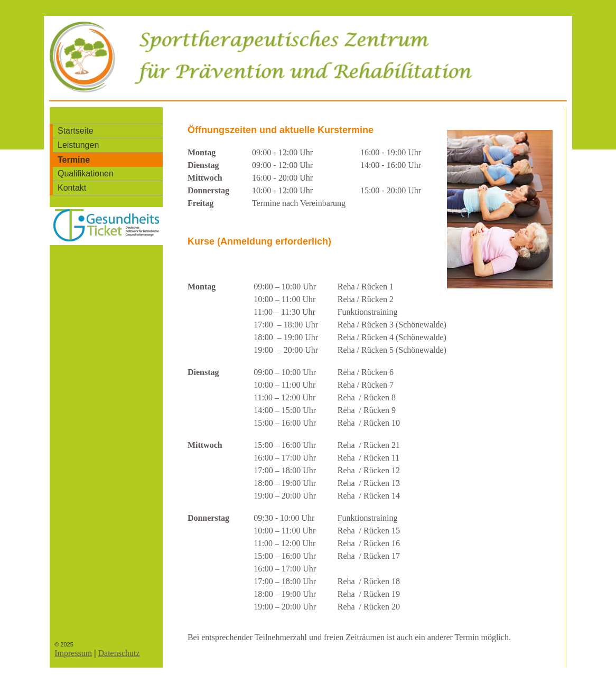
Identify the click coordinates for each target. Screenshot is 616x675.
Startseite (76, 131)
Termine (74, 160)
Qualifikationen (86, 174)
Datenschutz (119, 653)
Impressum (73, 653)
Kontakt (72, 188)
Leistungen (78, 145)
